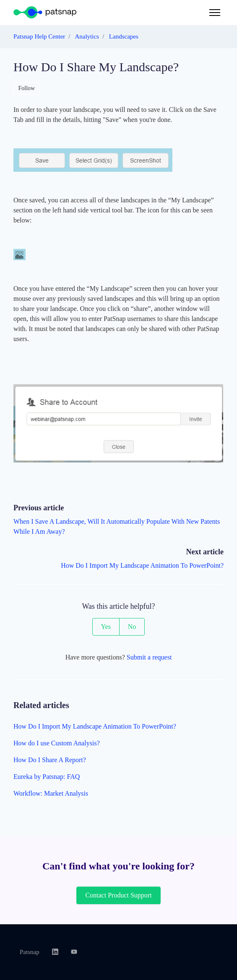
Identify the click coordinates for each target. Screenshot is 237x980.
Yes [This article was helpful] (106, 627)
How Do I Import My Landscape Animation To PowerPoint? (142, 565)
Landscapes (124, 36)
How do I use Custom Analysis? (57, 743)
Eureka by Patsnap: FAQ (47, 777)
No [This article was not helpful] (132, 627)
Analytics (87, 36)
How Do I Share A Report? (50, 760)
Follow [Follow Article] (27, 88)
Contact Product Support (118, 895)
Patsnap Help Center (39, 36)
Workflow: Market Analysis (51, 793)
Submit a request (149, 657)
